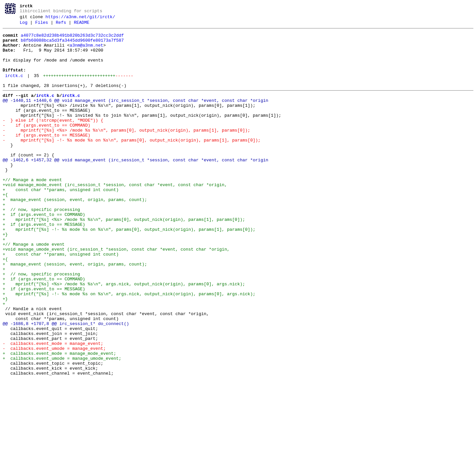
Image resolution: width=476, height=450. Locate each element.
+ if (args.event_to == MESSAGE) (44, 264)
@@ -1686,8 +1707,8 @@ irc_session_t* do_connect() (66, 383)
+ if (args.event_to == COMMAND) (44, 252)
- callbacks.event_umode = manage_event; (54, 413)
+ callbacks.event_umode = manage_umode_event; (62, 425)
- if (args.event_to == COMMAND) (46, 145)
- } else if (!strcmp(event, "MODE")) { (53, 139)
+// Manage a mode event (32, 211)
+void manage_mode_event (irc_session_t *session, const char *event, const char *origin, (115, 217)
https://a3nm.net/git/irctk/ (80, 19)
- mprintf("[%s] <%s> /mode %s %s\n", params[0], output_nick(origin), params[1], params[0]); (126, 151)
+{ (5, 228)
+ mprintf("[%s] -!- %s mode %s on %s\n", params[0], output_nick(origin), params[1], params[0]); (129, 270)
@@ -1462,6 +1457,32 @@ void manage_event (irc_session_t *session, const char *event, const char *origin (135, 187)
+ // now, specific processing (41, 246)
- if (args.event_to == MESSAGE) (46, 157)
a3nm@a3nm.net (86, 51)
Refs (61, 25)
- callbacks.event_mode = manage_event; (53, 407)
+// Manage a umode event (34, 288)
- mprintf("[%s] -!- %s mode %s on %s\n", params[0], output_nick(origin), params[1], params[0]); (132, 163)
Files (41, 25)
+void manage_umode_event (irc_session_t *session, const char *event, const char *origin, (116, 294)
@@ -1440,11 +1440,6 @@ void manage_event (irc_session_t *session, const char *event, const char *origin (135, 115)
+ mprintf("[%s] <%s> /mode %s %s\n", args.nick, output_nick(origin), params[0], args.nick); (124, 336)
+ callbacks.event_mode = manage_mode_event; (59, 419)
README (81, 25)
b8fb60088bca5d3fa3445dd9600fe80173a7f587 (72, 45)
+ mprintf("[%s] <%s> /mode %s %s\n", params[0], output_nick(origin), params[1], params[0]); (124, 258)
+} (5, 276)
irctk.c (14, 88)
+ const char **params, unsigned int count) (61, 223)
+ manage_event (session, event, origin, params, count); (75, 234)
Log (24, 25)
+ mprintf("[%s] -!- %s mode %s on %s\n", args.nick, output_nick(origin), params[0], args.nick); (129, 348)
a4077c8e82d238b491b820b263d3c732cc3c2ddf (72, 39)
